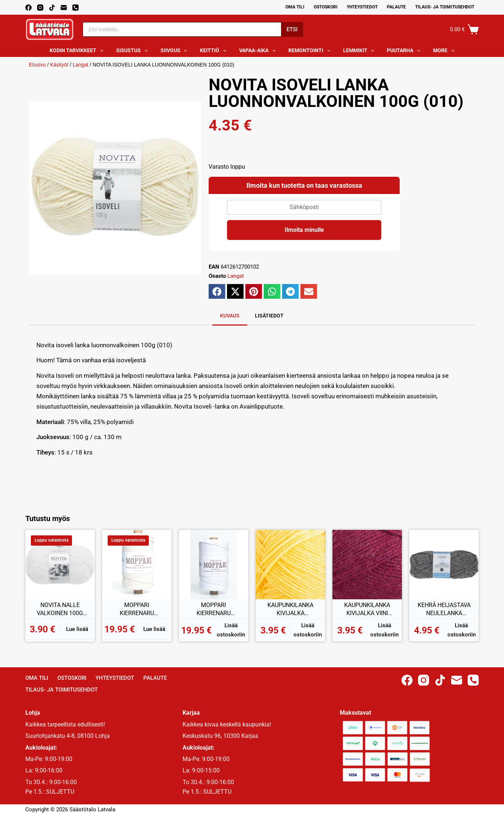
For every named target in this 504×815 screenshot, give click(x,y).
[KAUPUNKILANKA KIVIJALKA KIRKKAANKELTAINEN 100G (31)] (290, 565)
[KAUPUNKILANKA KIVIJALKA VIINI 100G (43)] (367, 565)
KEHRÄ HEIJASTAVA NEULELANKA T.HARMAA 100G (444, 609)
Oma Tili (295, 7)
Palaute (396, 7)
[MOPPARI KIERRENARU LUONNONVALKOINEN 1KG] (137, 565)
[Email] (64, 8)
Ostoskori (326, 7)
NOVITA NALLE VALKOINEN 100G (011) (60, 609)
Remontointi (311, 51)
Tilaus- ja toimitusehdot (445, 7)
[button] (217, 291)
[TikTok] (52, 8)
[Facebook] (28, 8)
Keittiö (215, 51)
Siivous (175, 51)
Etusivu (37, 65)
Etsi (292, 29)
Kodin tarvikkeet (78, 51)
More (445, 51)
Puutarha (405, 51)
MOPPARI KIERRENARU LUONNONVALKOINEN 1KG (137, 609)
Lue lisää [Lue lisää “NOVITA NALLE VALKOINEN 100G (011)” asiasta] (77, 629)
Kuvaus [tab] (230, 316)
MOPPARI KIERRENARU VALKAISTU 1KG (213, 609)
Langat (81, 65)
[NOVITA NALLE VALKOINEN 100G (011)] (60, 565)
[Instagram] (40, 8)
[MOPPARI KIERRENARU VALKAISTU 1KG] (214, 565)
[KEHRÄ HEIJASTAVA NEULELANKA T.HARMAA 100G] (444, 565)
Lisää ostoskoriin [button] (231, 630)
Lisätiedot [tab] (269, 316)
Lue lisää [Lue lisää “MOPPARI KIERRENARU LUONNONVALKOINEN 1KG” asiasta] (154, 629)
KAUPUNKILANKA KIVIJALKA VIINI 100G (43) (367, 609)
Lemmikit (360, 51)
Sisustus (133, 51)
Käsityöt (59, 65)
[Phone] (75, 8)
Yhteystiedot (362, 7)
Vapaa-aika (259, 51)
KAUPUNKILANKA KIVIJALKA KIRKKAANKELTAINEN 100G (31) (291, 609)
